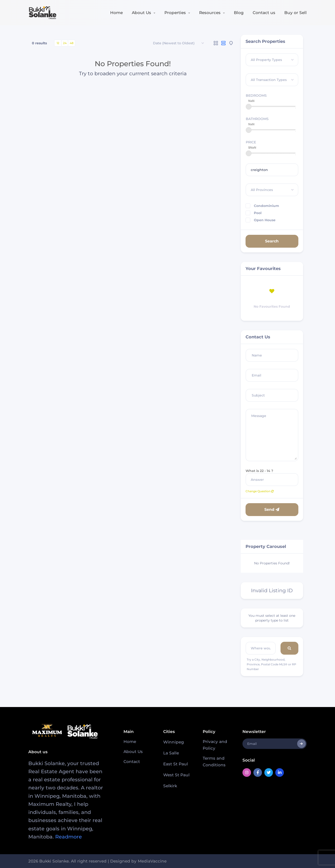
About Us (141, 13)
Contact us (264, 13)
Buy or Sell (296, 13)
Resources (210, 13)
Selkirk (170, 786)
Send (272, 509)
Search (272, 241)
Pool (254, 213)
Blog (239, 13)
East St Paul (176, 764)
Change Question (260, 491)
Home (116, 13)
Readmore (69, 837)
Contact (132, 762)
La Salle (171, 753)
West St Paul (176, 775)
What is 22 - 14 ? (259, 471)
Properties (175, 13)
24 (65, 43)
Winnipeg (174, 742)
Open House (261, 220)
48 (72, 43)
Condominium (262, 206)
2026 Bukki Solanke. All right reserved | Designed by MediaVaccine (97, 861)
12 (58, 43)
